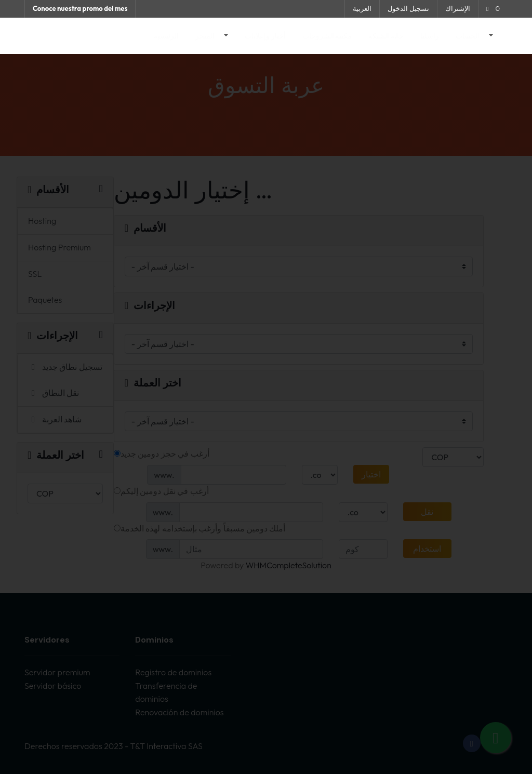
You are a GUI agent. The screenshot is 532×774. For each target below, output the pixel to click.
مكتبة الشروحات (327, 36)
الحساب (468, 36)
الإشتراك (458, 8)
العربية (362, 8)
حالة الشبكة (386, 36)
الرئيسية (166, 36)
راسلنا (430, 36)
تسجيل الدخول (408, 8)
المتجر (206, 36)
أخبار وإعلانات (265, 36)
